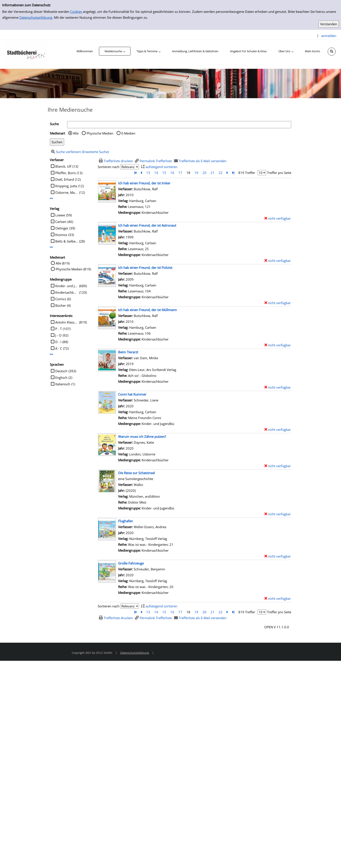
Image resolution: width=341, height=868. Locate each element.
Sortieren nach (109, 167)
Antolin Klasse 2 (67, 322)
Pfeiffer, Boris (65, 173)
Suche (54, 124)
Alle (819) (63, 263)
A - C (59, 348)
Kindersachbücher (67, 292)
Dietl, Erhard (65, 179)
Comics (61, 299)
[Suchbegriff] (179, 125)
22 (221, 173)
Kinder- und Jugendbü (67, 286)
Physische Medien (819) (73, 269)
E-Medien (128, 133)
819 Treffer (247, 173)
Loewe (60, 215)
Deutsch (61, 371)
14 (156, 173)
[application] (115, 51)
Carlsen (61, 222)
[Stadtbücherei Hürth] (26, 54)
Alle (76, 133)
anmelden (329, 36)
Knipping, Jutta (66, 186)
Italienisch (63, 384)
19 (196, 173)
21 (212, 173)
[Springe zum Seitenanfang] (331, 858)
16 (172, 173)
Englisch (61, 378)
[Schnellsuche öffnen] (332, 52)
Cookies (76, 12)
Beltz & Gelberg (67, 241)
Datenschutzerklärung (36, 17)
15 (164, 173)
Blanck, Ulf (63, 166)
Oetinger (62, 228)
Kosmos (61, 235)
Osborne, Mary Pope (67, 192)
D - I (58, 342)
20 (204, 173)
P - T (59, 329)
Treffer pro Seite (279, 173)
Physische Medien (100, 133)
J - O (58, 335)
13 (148, 173)
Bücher (61, 305)
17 (180, 173)
